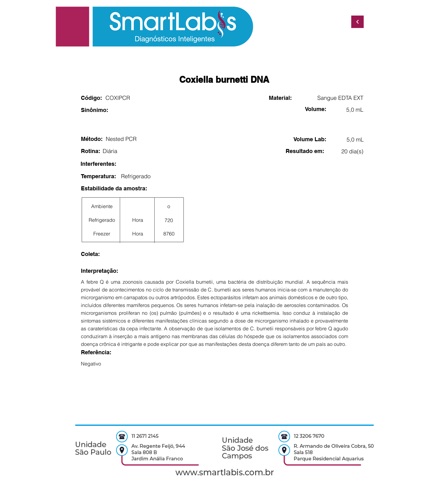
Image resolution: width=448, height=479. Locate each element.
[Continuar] (357, 22)
